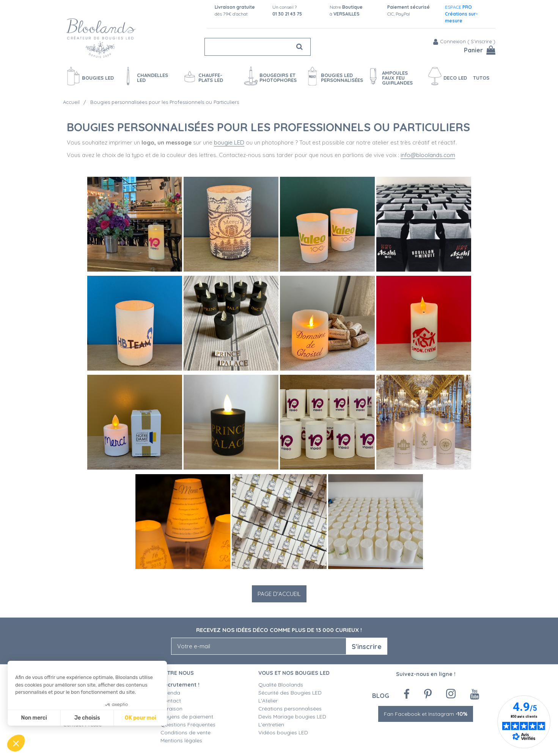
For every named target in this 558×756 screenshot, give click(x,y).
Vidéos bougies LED (283, 732)
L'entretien (271, 725)
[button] (16, 743)
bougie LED (229, 142)
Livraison (171, 709)
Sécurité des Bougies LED (291, 693)
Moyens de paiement (187, 717)
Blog (381, 695)
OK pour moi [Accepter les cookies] (141, 718)
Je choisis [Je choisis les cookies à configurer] (87, 718)
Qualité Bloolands (281, 685)
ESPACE (461, 14)
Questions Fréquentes (188, 725)
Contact (171, 701)
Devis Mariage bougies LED (292, 717)
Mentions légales (181, 740)
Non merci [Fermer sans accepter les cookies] (34, 718)
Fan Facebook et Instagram (426, 714)
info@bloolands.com (428, 155)
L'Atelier (268, 701)
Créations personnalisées (290, 709)
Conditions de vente (185, 732)
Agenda (170, 693)
